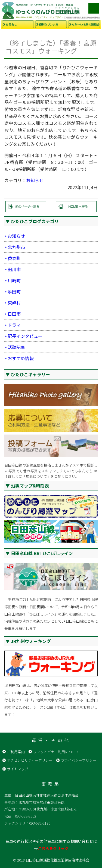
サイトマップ (18, 769)
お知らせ (35, 180)
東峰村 (14, 303)
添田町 (14, 292)
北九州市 (16, 247)
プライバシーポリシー (79, 760)
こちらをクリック (53, 848)
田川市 (14, 269)
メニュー (94, 8)
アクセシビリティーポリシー (30, 760)
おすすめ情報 (21, 358)
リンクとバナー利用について (56, 752)
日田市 (14, 314)
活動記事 (16, 347)
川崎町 (14, 280)
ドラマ (14, 325)
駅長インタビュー (25, 336)
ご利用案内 (16, 752)
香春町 (14, 258)
